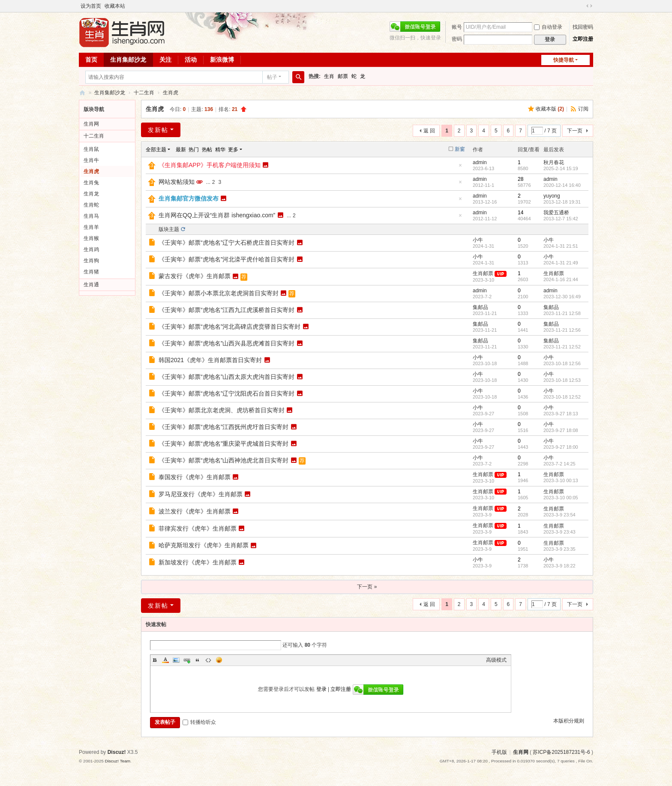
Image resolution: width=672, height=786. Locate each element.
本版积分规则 (569, 721)
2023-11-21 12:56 (562, 330)
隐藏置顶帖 (460, 168)
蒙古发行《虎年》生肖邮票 (195, 276)
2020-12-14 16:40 (562, 185)
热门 (194, 150)
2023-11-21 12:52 (562, 347)
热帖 (207, 150)
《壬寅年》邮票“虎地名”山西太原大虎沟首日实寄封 (226, 377)
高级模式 (496, 660)
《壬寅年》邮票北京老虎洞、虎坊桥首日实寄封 (222, 410)
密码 (457, 39)
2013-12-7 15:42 (561, 219)
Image (176, 660)
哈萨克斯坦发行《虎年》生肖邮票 (204, 545)
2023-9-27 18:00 (561, 447)
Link (187, 660)
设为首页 (91, 6)
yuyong (552, 196)
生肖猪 (91, 272)
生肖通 (91, 285)
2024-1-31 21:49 (561, 263)
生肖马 (91, 216)
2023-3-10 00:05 (561, 498)
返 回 (429, 131)
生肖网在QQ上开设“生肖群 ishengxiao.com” (217, 215)
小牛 (478, 240)
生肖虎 (171, 93)
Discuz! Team (117, 761)
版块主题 (169, 229)
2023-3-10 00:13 (561, 480)
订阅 (583, 109)
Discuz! (117, 752)
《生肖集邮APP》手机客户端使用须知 (210, 165)
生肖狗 (91, 261)
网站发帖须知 (177, 182)
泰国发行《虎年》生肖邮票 (195, 477)
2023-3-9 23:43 (559, 532)
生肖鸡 (91, 249)
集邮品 (480, 307)
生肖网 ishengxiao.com (82, 93)
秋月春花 (554, 162)
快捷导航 (564, 60)
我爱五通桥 (556, 213)
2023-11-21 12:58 (562, 313)
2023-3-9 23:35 (559, 549)
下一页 (575, 131)
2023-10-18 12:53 (562, 380)
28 (520, 179)
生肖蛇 (91, 205)
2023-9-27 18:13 (561, 414)
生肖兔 (91, 183)
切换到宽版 (589, 6)
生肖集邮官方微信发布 (189, 198)
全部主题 (156, 150)
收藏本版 (550, 109)
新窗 (460, 149)
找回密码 (583, 27)
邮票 (343, 76)
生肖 (329, 76)
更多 (233, 150)
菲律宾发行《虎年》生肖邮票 (198, 528)
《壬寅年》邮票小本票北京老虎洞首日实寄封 (219, 293)
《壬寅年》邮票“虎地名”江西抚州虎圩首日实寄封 (223, 427)
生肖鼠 (91, 149)
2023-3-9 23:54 (559, 515)
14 (520, 213)
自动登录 (548, 27)
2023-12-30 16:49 (562, 297)
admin (480, 162)
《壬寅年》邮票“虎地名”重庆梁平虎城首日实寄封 (223, 444)
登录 (321, 689)
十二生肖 (144, 93)
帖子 (272, 77)
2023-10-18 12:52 (562, 397)
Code (208, 660)
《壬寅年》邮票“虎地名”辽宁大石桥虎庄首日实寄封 (226, 243)
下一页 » (367, 587)
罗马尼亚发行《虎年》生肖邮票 (201, 494)
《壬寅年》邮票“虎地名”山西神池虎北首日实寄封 (223, 460)
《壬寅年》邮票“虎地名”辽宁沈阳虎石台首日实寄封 (226, 393)
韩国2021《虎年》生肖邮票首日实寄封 (210, 360)
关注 (165, 60)
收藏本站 (115, 6)
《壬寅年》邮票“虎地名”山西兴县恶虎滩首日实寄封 (226, 343)
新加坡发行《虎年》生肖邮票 (198, 562)
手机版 (499, 752)
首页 (91, 60)
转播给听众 (199, 722)
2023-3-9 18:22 (559, 566)
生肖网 (91, 124)
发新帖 (158, 130)
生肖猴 (91, 238)
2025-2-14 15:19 (561, 168)
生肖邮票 (483, 273)
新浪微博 (222, 60)
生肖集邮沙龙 (128, 60)
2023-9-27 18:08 (561, 430)
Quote (198, 660)
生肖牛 (91, 160)
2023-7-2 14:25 (559, 464)
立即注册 (583, 39)
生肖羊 (91, 227)
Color (165, 660)
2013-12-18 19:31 (562, 202)
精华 (220, 150)
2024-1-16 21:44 (561, 279)
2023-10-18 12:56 (562, 363)
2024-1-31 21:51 (561, 246)
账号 (457, 27)
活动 (191, 60)
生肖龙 (91, 194)
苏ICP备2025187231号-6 (561, 752)
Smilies (219, 660)
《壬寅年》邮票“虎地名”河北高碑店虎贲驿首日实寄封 (229, 327)
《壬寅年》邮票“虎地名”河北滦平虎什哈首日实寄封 (226, 259)
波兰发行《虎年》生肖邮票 (195, 511)
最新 (181, 150)
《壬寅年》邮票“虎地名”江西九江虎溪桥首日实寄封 (226, 310)
